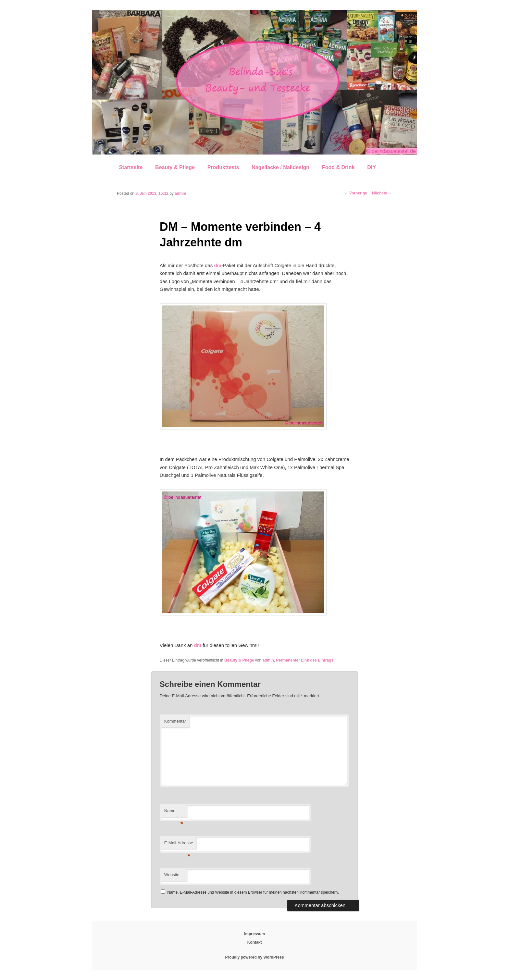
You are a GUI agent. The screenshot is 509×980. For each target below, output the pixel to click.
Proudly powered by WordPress (254, 957)
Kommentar (175, 721)
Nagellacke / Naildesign (280, 167)
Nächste (382, 193)
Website (172, 875)
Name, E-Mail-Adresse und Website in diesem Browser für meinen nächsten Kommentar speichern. (253, 892)
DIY (372, 167)
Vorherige (356, 193)
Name (174, 813)
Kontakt (255, 942)
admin (180, 193)
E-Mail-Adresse (179, 845)
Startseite (131, 167)
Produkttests (223, 167)
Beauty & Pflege (175, 167)
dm (218, 265)
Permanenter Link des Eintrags (305, 660)
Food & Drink (338, 167)
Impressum (255, 934)
